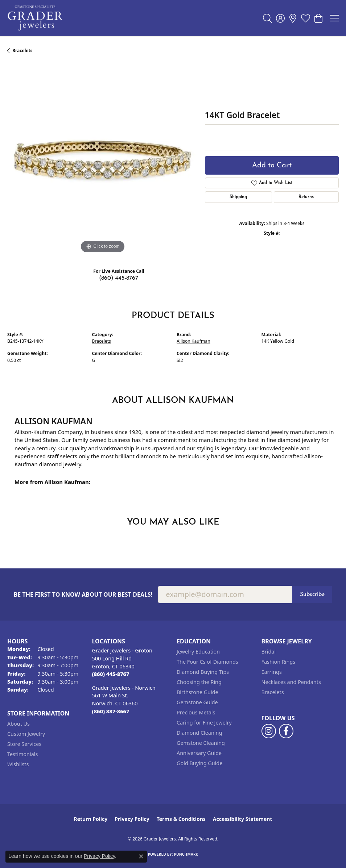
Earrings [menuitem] (272, 672)
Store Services (24, 744)
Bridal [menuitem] (269, 652)
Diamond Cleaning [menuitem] (199, 733)
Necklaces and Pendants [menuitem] (291, 682)
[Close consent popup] (141, 856)
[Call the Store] (111, 674)
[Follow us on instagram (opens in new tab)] (269, 731)
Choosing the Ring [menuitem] (199, 682)
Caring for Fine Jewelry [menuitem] (204, 723)
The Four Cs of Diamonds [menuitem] (207, 662)
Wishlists (18, 764)
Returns (306, 197)
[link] (293, 18)
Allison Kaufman (193, 341)
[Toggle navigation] (334, 18)
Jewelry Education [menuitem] (198, 652)
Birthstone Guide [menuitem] (197, 692)
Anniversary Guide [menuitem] (199, 753)
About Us (18, 724)
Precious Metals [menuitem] (196, 712)
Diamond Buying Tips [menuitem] (203, 672)
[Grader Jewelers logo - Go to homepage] (35, 18)
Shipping (238, 197)
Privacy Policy (132, 819)
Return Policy (91, 819)
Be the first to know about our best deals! (83, 595)
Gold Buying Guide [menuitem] (199, 763)
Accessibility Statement (243, 819)
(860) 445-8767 (119, 278)
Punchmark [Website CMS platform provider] (186, 854)
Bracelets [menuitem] (273, 692)
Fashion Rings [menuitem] (279, 662)
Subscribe (312, 594)
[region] (102, 160)
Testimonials (22, 754)
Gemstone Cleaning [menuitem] (201, 743)
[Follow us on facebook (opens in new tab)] (286, 731)
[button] (267, 18)
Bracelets (22, 51)
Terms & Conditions (181, 819)
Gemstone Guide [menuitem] (197, 702)
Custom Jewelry (26, 734)
